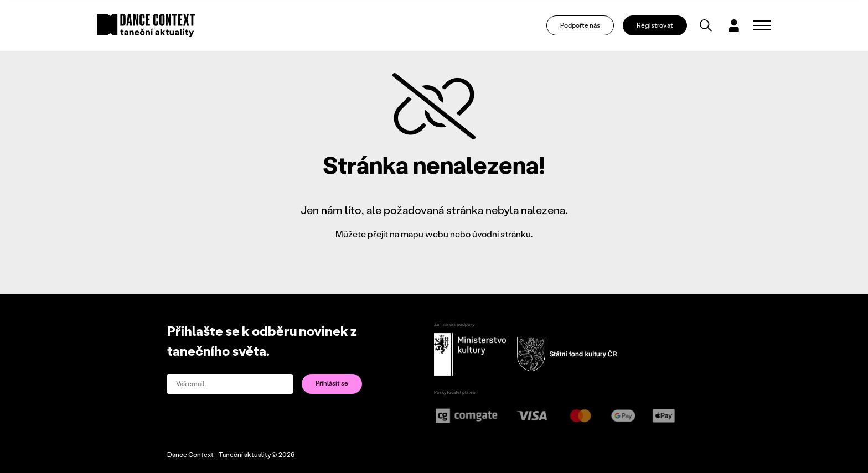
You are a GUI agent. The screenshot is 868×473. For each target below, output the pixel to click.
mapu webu (425, 234)
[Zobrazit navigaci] (762, 25)
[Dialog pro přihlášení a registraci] (734, 25)
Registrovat (655, 25)
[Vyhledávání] (706, 25)
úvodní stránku (502, 234)
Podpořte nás (580, 25)
